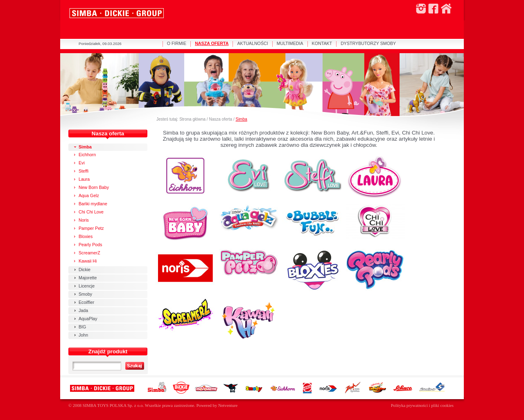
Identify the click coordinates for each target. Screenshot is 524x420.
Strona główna (192, 119)
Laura (84, 179)
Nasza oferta (220, 119)
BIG (82, 327)
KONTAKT (322, 43)
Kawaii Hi (88, 261)
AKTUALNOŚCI (252, 43)
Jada (83, 310)
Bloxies (86, 236)
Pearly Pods (90, 245)
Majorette (88, 278)
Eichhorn (87, 155)
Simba (241, 119)
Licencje (87, 286)
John (83, 335)
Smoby (85, 294)
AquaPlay (88, 319)
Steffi (84, 171)
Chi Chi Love (91, 212)
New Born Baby (94, 187)
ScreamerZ (89, 253)
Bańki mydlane (93, 204)
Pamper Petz (91, 228)
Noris (84, 220)
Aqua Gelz (89, 195)
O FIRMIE (177, 43)
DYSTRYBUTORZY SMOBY (368, 43)
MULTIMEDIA (290, 43)
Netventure (228, 405)
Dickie (85, 270)
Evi (82, 163)
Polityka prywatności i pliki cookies (422, 405)
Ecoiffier (86, 302)
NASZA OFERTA (212, 43)
